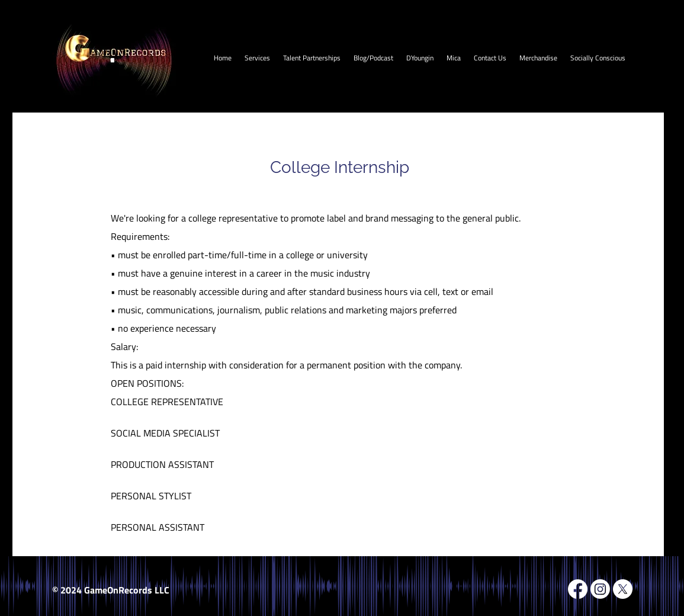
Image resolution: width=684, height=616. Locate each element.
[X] (623, 589)
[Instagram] (600, 589)
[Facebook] (578, 589)
